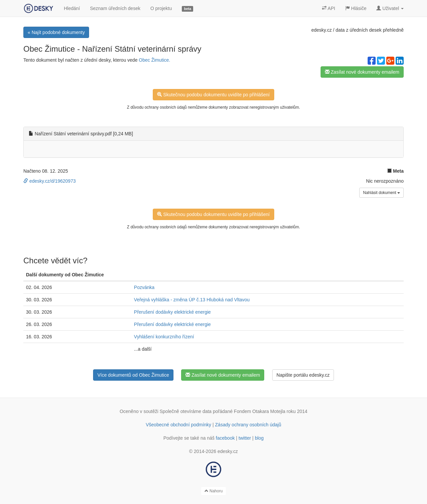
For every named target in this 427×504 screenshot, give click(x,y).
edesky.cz (321, 30)
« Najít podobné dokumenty (56, 32)
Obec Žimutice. (154, 60)
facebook (225, 438)
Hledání (72, 8)
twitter (245, 438)
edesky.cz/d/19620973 (50, 181)
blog (259, 438)
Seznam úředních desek (115, 8)
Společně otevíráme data (186, 411)
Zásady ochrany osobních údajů (248, 425)
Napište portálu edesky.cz (303, 375)
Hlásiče (356, 8)
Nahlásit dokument (381, 193)
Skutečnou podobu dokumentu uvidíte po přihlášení (213, 95)
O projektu (161, 8)
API (329, 8)
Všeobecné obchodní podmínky (178, 425)
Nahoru (214, 491)
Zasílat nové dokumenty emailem (362, 72)
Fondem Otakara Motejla (260, 411)
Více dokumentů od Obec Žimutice (133, 375)
